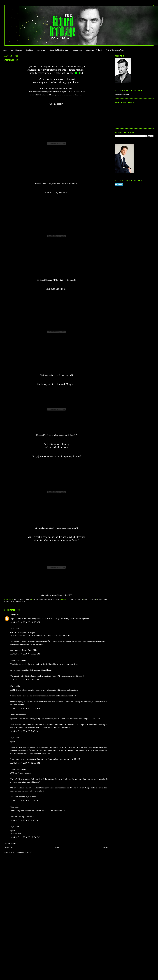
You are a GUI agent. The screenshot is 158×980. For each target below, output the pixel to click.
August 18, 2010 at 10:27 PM (25, 680)
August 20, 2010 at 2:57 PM (25, 800)
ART (76, 184)
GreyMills (56, 595)
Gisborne (79, 599)
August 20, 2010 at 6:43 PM (25, 820)
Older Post (105, 847)
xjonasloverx (62, 528)
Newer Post (9, 847)
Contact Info (77, 50)
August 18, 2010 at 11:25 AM (25, 654)
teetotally (58, 375)
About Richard (17, 50)
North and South (42, 435)
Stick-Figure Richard (94, 50)
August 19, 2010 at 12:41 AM (25, 708)
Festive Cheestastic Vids (115, 50)
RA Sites (30, 50)
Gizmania (45, 595)
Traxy (13, 807)
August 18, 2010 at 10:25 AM (25, 622)
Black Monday (45, 375)
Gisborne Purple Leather (44, 528)
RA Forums (41, 50)
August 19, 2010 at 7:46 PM (25, 731)
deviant (72, 184)
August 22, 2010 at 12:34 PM (25, 837)
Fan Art (70, 599)
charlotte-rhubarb (59, 435)
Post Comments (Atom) (23, 852)
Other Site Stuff (19, 601)
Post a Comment (11, 843)
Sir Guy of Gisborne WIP (46, 280)
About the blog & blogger (59, 50)
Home (5, 50)
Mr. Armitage (90, 599)
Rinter (62, 280)
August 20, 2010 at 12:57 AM (25, 763)
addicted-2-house (60, 184)
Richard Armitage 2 (42, 184)
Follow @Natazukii (122, 94)
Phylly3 (13, 615)
